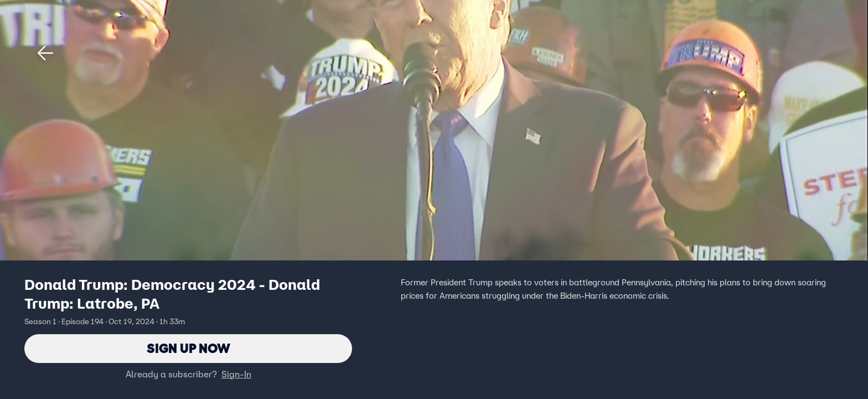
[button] (45, 53)
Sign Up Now (188, 348)
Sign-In (236, 374)
